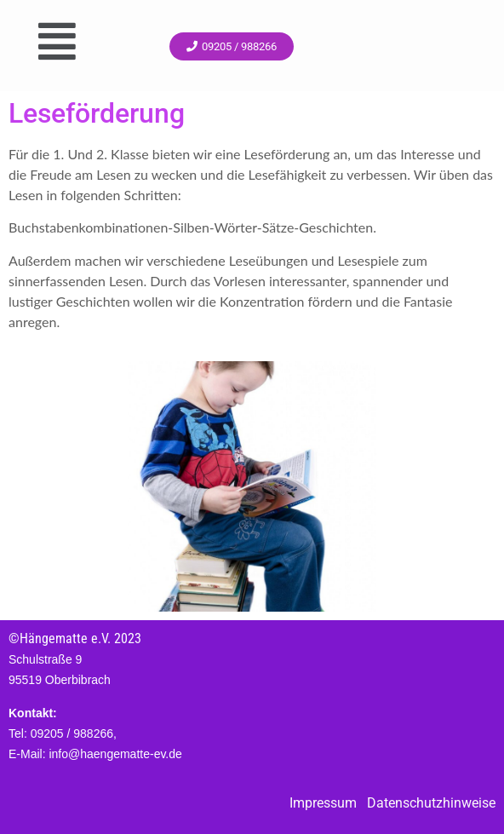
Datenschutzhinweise (431, 803)
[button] (57, 41)
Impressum (323, 803)
